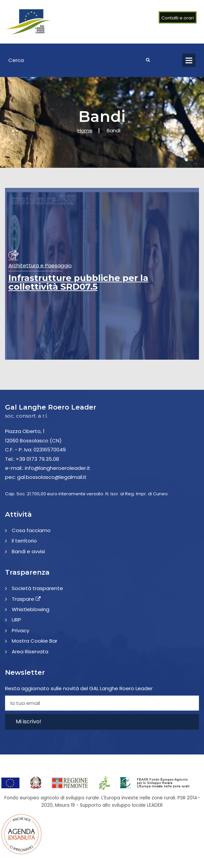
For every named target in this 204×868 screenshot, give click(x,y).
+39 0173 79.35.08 (37, 459)
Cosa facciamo (31, 530)
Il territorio (24, 541)
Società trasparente (37, 588)
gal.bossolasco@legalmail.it (52, 477)
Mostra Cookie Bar (35, 641)
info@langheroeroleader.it (58, 468)
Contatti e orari (178, 18)
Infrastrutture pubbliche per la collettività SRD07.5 (78, 282)
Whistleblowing (31, 609)
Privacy (20, 630)
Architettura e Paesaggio (40, 265)
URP (16, 620)
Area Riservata (30, 652)
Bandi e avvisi (28, 551)
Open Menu (189, 60)
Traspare (26, 599)
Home (85, 130)
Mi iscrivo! (29, 721)
